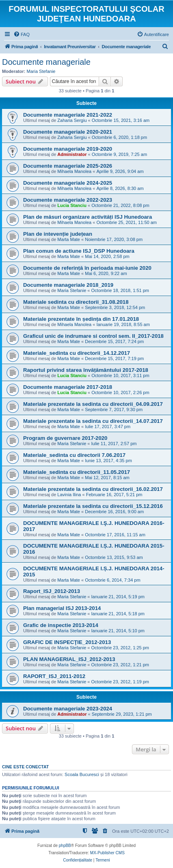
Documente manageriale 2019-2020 (68, 149)
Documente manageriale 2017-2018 (68, 387)
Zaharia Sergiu (72, 120)
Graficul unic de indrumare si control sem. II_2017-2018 (93, 336)
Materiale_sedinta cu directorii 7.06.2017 (74, 455)
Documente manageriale (46, 62)
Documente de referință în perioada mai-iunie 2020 (87, 268)
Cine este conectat (25, 767)
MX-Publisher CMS (107, 853)
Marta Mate (69, 239)
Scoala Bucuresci (82, 774)
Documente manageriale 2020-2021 (68, 132)
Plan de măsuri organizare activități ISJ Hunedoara (88, 217)
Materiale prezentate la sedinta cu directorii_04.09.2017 (93, 404)
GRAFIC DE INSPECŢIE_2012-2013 (67, 642)
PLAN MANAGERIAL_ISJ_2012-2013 (69, 659)
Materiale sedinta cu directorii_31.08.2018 (76, 302)
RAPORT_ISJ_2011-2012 (54, 676)
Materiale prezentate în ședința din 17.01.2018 (81, 319)
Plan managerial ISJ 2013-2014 (62, 608)
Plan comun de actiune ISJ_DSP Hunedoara (79, 251)
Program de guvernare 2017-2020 (65, 438)
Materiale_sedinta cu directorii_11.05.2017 (77, 472)
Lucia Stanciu (72, 205)
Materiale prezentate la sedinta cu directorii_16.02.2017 (93, 489)
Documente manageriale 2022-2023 (68, 200)
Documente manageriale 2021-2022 (68, 115)
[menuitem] (22, 34)
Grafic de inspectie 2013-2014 (61, 625)
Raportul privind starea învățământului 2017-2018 (86, 370)
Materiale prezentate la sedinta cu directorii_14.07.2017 (93, 421)
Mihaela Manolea (74, 171)
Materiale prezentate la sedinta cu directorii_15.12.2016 (93, 506)
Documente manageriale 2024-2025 (68, 183)
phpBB (65, 846)
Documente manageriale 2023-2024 (68, 709)
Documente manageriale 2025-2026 (68, 166)
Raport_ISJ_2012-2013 (52, 591)
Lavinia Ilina (69, 495)
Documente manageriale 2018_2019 (68, 285)
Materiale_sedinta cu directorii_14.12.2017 (77, 353)
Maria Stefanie (41, 71)
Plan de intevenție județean (58, 234)
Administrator (72, 154)
